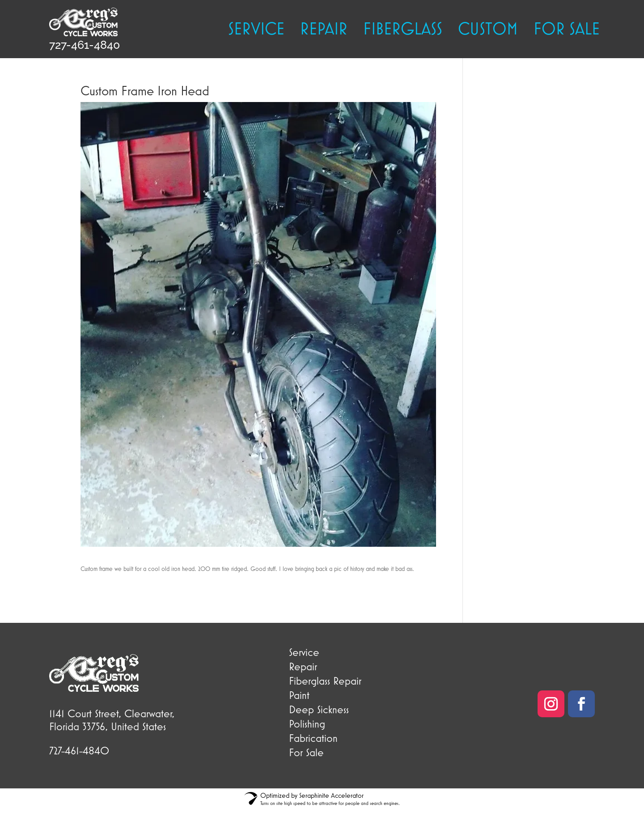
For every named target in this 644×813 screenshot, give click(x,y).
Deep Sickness (319, 709)
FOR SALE (567, 30)
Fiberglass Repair (325, 681)
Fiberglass (403, 30)
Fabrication (313, 738)
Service (256, 30)
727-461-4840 (85, 45)
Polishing (307, 724)
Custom (488, 30)
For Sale (306, 752)
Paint (299, 695)
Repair (324, 30)
